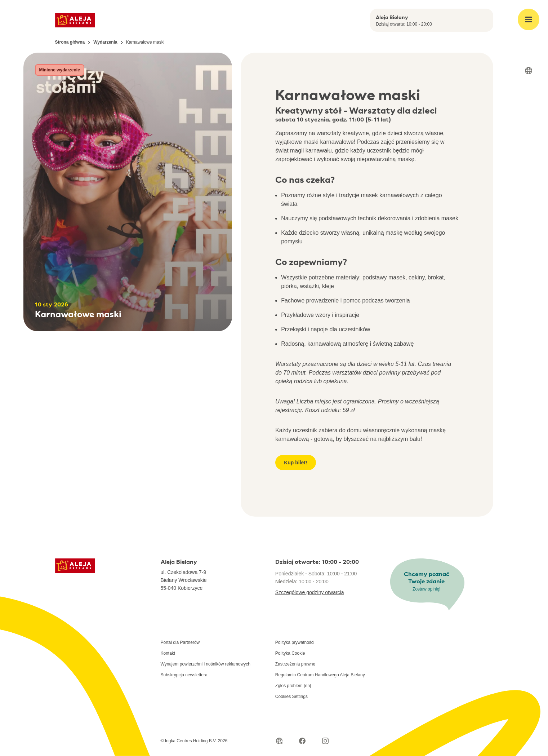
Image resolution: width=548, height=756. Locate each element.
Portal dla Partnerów (180, 642)
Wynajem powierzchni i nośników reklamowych (206, 664)
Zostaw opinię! (426, 589)
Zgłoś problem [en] (293, 686)
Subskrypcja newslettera (184, 675)
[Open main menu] (529, 19)
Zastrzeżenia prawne (295, 664)
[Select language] (529, 71)
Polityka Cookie (290, 653)
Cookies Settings (291, 697)
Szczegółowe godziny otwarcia (310, 592)
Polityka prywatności (295, 642)
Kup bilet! (296, 463)
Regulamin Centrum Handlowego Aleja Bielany (320, 675)
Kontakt (168, 653)
